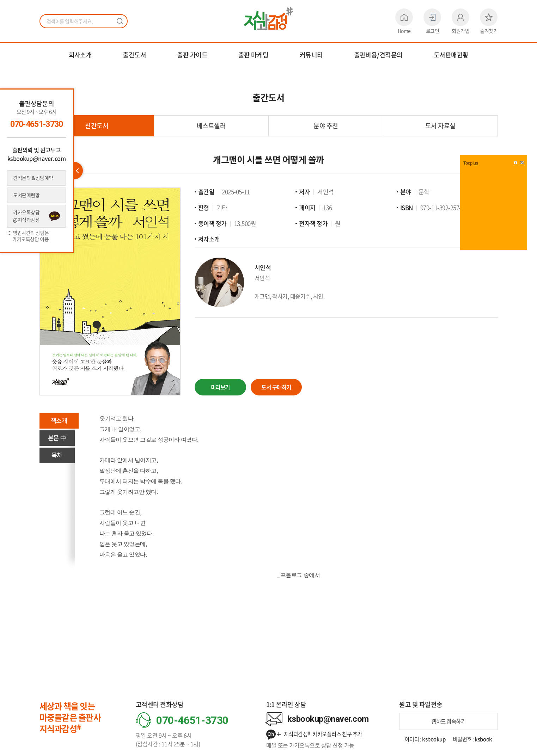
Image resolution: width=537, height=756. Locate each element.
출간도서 (134, 55)
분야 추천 (326, 126)
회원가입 (460, 21)
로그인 (432, 21)
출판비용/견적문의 (378, 55)
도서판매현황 (451, 55)
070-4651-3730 (36, 124)
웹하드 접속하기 (448, 721)
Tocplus (471, 163)
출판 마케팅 (254, 55)
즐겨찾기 (489, 21)
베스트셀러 (211, 126)
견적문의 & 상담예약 (34, 178)
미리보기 (221, 387)
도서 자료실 (440, 126)
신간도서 (97, 126)
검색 (120, 21)
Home (404, 21)
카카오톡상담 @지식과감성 (27, 217)
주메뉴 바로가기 (0, 0)
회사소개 (80, 55)
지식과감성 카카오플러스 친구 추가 (317, 735)
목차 (57, 456)
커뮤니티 (311, 55)
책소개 (60, 421)
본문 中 (57, 439)
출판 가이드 (192, 55)
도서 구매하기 (279, 387)
